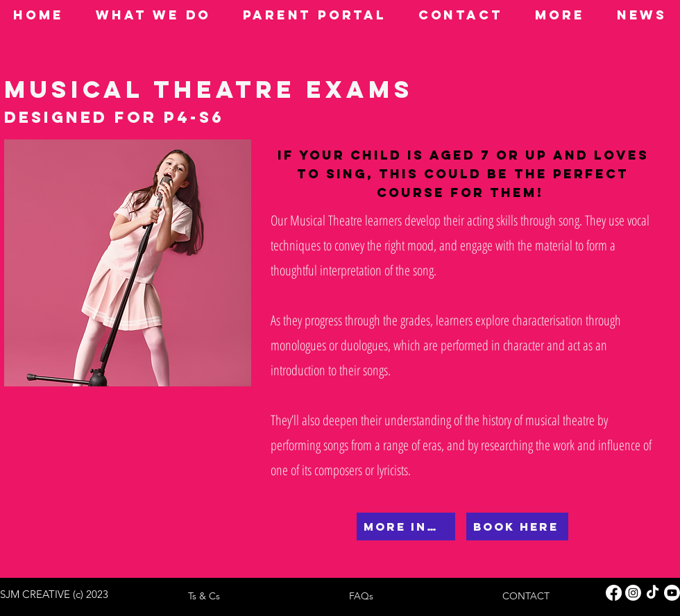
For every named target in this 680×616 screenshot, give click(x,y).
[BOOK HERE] (517, 527)
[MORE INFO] (406, 527)
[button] (153, 15)
